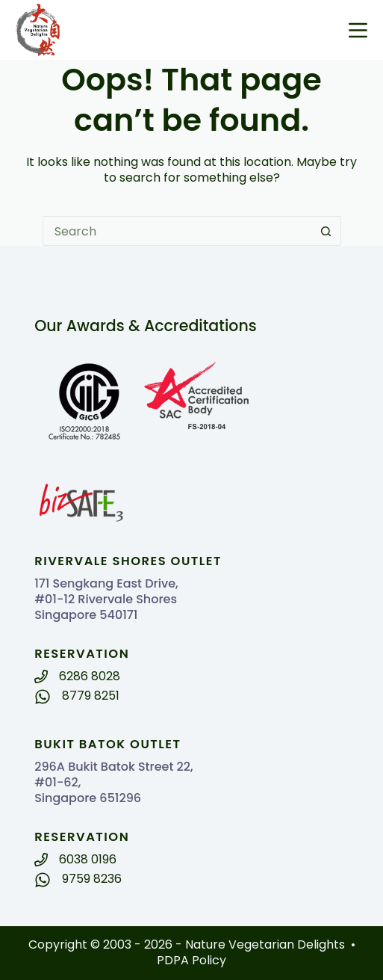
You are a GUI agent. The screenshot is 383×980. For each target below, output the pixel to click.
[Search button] (326, 231)
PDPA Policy (191, 960)
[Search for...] (177, 231)
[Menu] (358, 30)
